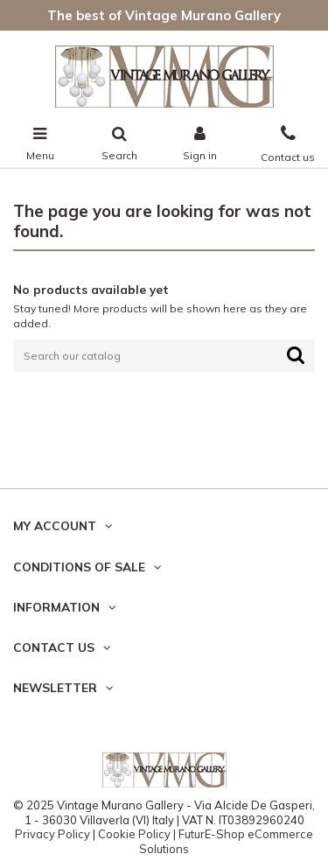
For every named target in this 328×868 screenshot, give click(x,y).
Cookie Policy (134, 834)
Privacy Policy (52, 834)
